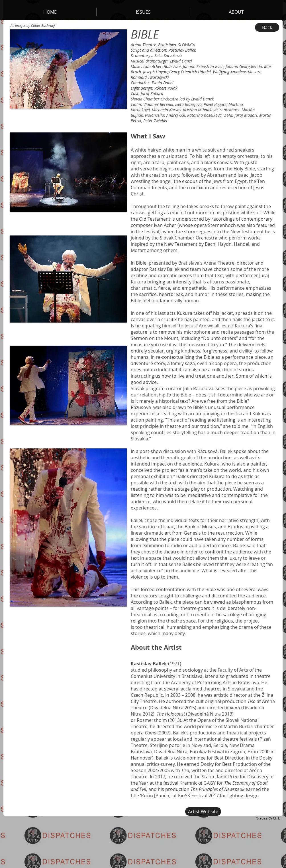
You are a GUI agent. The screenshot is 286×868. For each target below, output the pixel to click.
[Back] (267, 27)
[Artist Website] (203, 811)
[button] (236, 12)
